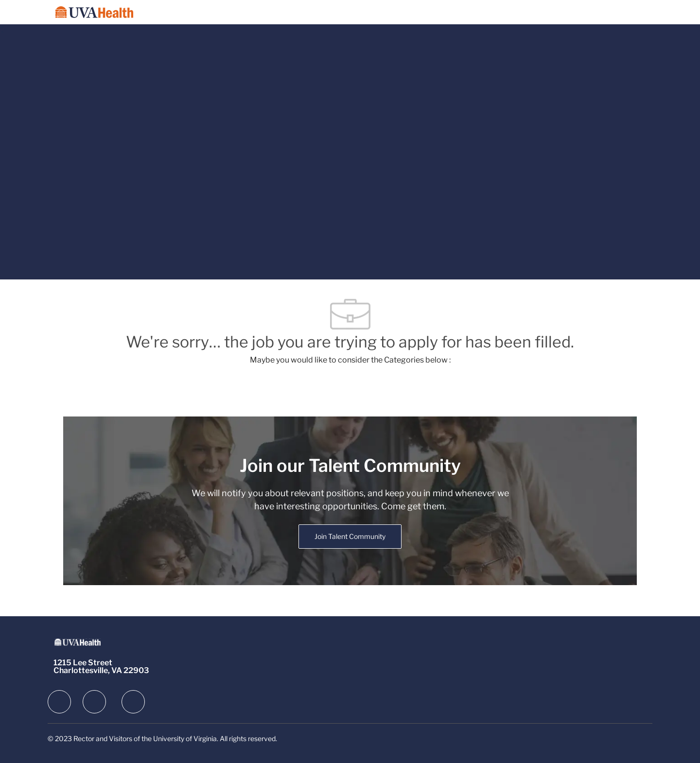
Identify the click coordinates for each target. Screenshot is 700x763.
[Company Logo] (94, 12)
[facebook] (59, 702)
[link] (350, 537)
